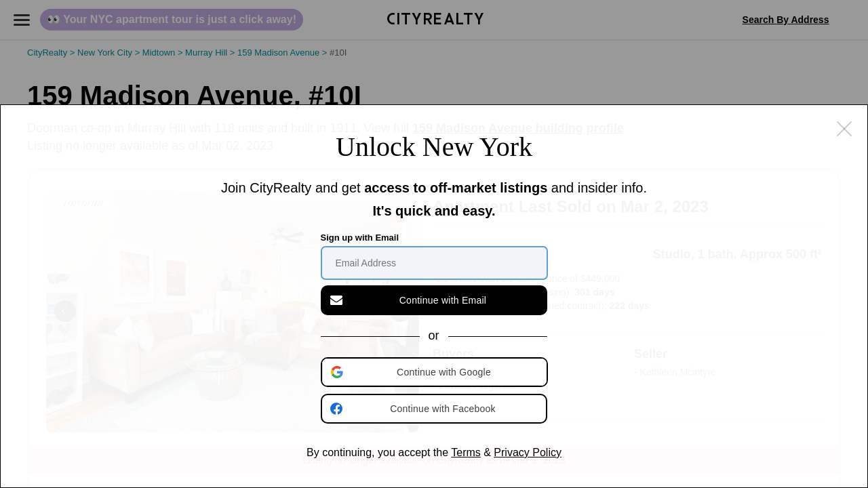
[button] (435, 372)
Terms (466, 452)
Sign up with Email (360, 238)
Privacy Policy (528, 452)
